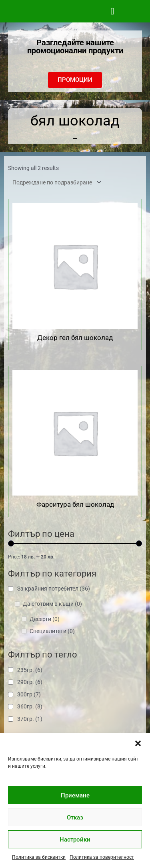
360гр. (30, 706)
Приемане (75, 795)
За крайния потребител (54, 589)
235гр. (30, 670)
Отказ (75, 817)
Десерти (45, 619)
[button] (138, 743)
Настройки (75, 840)
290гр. (30, 682)
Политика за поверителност (102, 857)
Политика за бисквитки (39, 857)
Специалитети (52, 631)
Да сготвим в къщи (52, 604)
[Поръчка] (55, 182)
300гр (29, 694)
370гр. (30, 719)
